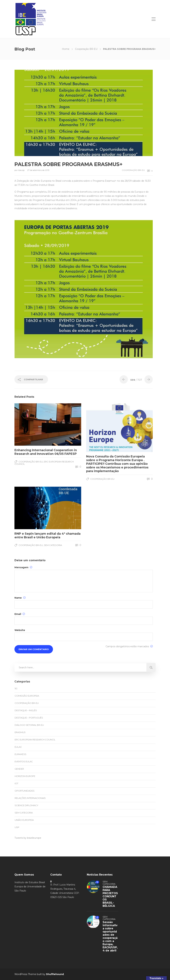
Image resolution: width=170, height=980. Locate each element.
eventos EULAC (24, 761)
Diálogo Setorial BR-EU (29, 725)
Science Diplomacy (26, 805)
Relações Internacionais (30, 798)
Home (66, 49)
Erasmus (20, 732)
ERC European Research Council (44, 463)
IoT (16, 783)
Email (20, 614)
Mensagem (23, 567)
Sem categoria (53, 545)
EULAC (18, 747)
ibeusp (22, 170)
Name (20, 598)
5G (16, 688)
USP (17, 827)
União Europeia (24, 820)
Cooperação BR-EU (86, 49)
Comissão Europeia (27, 696)
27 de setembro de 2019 (38, 170)
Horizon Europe (25, 776)
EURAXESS (21, 754)
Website (20, 630)
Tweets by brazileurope (28, 838)
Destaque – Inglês (26, 710)
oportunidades (25, 791)
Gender (19, 769)
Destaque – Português (29, 718)
